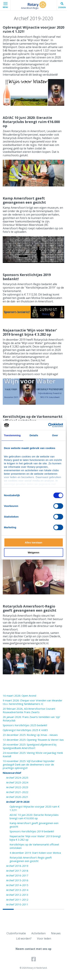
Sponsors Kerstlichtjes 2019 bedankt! (32, 831)
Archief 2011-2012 (17, 900)
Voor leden (44, 938)
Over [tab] (55, 435)
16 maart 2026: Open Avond (19, 696)
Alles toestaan (34, 542)
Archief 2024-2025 (17, 778)
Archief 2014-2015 (17, 885)
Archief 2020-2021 (17, 797)
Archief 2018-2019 (17, 866)
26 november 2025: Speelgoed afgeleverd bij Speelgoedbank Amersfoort (30, 746)
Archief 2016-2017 (17, 875)
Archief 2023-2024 (17, 782)
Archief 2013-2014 (17, 890)
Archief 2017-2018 (17, 871)
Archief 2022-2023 (17, 787)
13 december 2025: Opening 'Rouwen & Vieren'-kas (33, 740)
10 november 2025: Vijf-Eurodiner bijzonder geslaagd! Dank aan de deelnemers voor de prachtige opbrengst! (29, 764)
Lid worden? (24, 938)
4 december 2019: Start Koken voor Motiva (35, 853)
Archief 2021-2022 (17, 792)
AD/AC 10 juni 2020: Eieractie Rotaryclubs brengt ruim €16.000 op (34, 816)
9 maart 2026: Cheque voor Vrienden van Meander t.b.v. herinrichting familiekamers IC (33, 702)
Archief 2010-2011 (17, 904)
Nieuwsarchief (12, 773)
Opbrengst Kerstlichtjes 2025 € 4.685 (25, 730)
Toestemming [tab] (12, 435)
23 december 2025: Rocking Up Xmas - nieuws (30, 735)
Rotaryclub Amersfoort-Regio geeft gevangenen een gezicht (31, 859)
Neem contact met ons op (33, 949)
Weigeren (33, 552)
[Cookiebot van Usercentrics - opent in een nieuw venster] (48, 425)
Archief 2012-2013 (17, 895)
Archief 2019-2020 (18, 802)
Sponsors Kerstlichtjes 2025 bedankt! (25, 725)
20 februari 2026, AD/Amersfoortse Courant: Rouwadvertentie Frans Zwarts (29, 710)
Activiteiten (38, 933)
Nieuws (56, 933)
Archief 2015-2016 (17, 880)
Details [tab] (34, 435)
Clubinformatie (16, 933)
